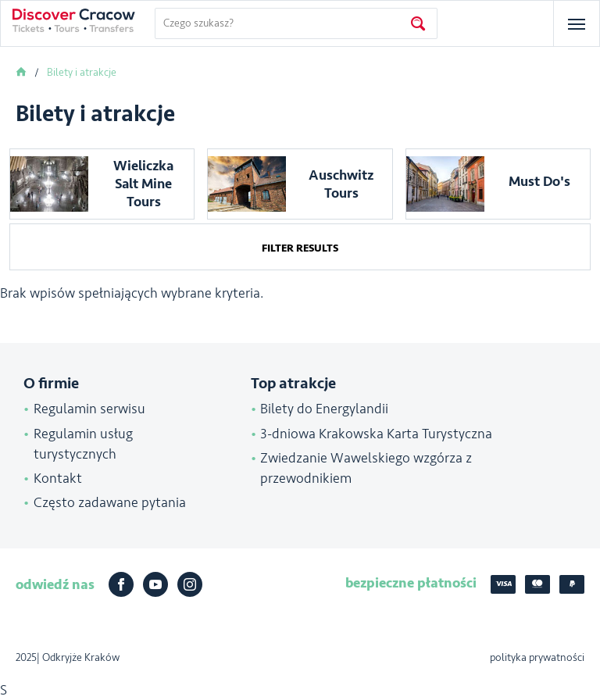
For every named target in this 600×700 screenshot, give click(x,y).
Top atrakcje (293, 384)
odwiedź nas (55, 584)
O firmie (51, 384)
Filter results (300, 248)
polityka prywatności (537, 657)
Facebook (121, 584)
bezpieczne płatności (411, 583)
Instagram (190, 584)
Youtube (155, 584)
